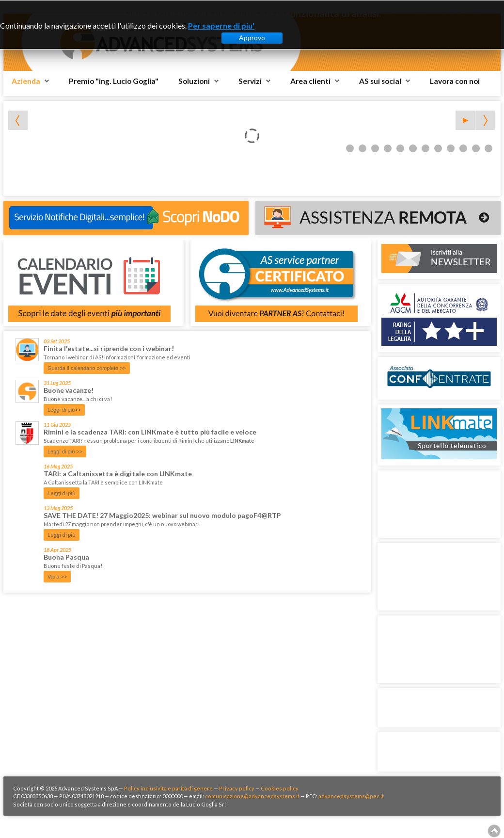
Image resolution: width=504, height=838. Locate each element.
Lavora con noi (455, 81)
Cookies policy (280, 788)
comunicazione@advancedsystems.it (252, 796)
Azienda (26, 81)
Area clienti (310, 81)
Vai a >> (57, 577)
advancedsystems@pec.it (351, 796)
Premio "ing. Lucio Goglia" (114, 81)
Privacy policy (237, 788)
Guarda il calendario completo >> (87, 368)
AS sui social (380, 81)
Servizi (250, 81)
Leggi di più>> (64, 410)
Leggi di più (62, 493)
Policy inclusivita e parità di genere (168, 788)
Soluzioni (194, 81)
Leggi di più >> (65, 451)
